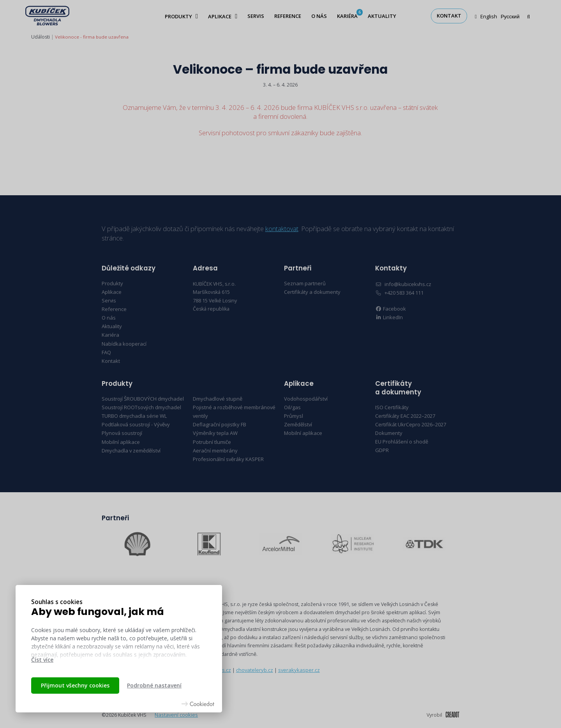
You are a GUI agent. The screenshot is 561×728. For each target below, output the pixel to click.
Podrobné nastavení (154, 685)
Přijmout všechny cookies (75, 685)
